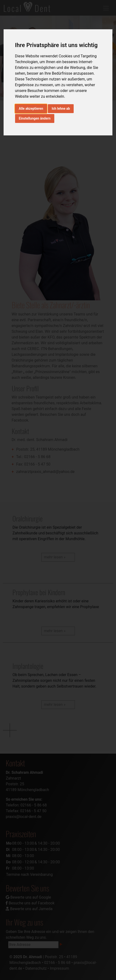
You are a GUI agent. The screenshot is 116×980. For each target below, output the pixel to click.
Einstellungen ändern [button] (35, 118)
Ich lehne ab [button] (61, 109)
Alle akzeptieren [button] (31, 109)
